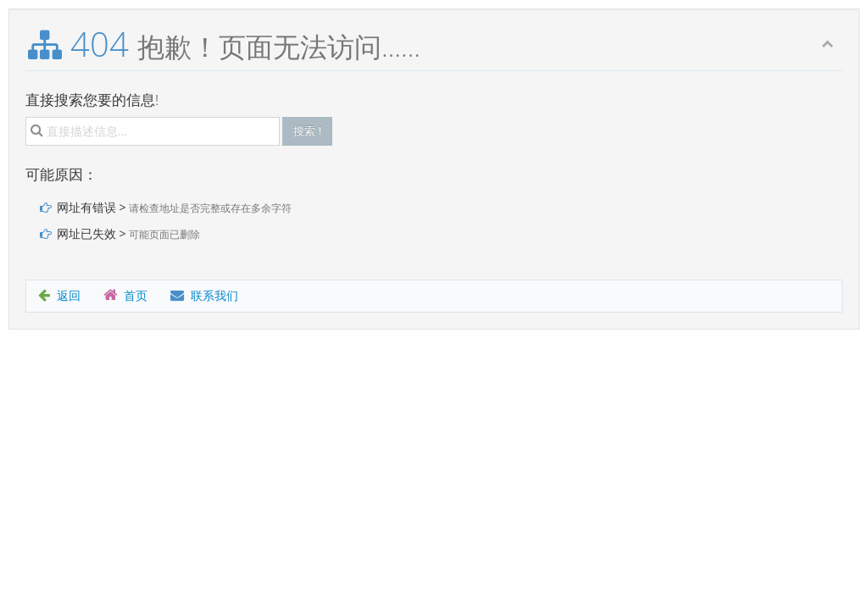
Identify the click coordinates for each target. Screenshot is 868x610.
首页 (125, 295)
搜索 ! (307, 130)
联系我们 (204, 295)
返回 (59, 295)
